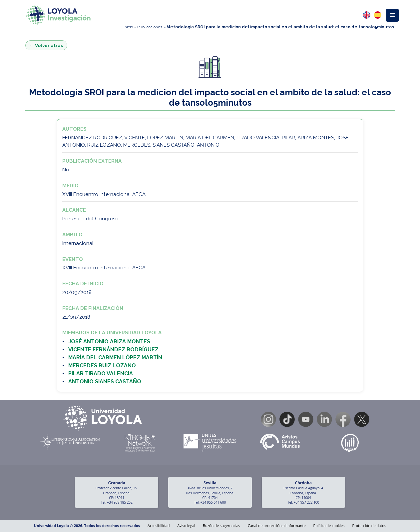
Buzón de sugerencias (221, 525)
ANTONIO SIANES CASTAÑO (105, 381)
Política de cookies (329, 525)
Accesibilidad (159, 525)
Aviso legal (186, 525)
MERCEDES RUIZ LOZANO (102, 365)
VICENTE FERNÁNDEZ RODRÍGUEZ (113, 349)
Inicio (128, 27)
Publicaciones (150, 27)
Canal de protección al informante (277, 525)
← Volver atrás (46, 45)
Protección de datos (369, 525)
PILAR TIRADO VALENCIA (101, 373)
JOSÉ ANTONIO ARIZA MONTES (109, 341)
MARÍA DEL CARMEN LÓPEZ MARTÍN (115, 357)
